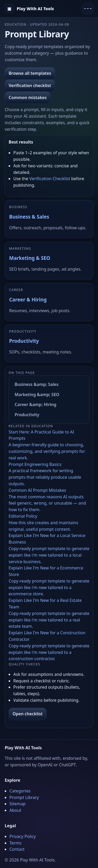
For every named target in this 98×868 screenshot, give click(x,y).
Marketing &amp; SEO (37, 395)
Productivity (24, 341)
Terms (15, 843)
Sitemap (18, 804)
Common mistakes (28, 98)
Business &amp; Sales (37, 384)
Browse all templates (30, 73)
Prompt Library (24, 797)
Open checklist (28, 714)
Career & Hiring (28, 299)
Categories (20, 791)
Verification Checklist (50, 179)
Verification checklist (30, 85)
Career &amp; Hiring (36, 404)
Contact (17, 849)
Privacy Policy (23, 836)
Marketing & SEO (30, 258)
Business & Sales (29, 217)
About (15, 810)
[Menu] (88, 9)
